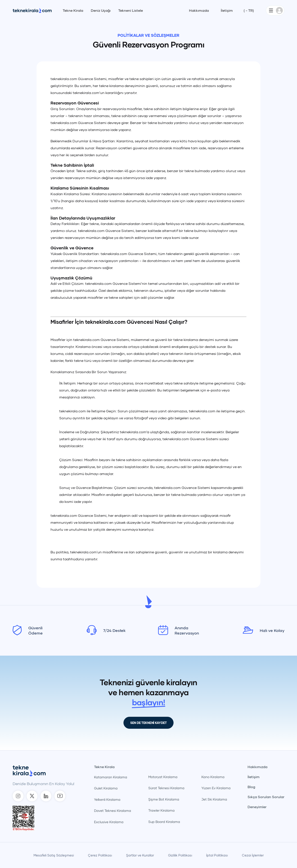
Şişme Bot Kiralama (164, 799)
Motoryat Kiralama (163, 777)
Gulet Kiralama (106, 788)
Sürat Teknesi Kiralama (166, 788)
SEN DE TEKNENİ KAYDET (148, 723)
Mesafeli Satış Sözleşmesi (54, 855)
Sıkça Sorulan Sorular (266, 797)
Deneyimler (257, 807)
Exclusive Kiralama (109, 822)
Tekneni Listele (131, 10)
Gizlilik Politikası (180, 855)
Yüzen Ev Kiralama (216, 788)
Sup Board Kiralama (164, 822)
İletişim (227, 10)
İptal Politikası (217, 855)
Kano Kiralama (213, 777)
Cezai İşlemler (253, 855)
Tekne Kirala (73, 10)
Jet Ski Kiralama (214, 799)
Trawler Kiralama (161, 810)
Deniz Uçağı (101, 10)
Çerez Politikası (100, 855)
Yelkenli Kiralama (107, 799)
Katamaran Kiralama (111, 777)
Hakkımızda (199, 10)
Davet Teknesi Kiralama (113, 811)
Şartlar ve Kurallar (140, 855)
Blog (251, 787)
